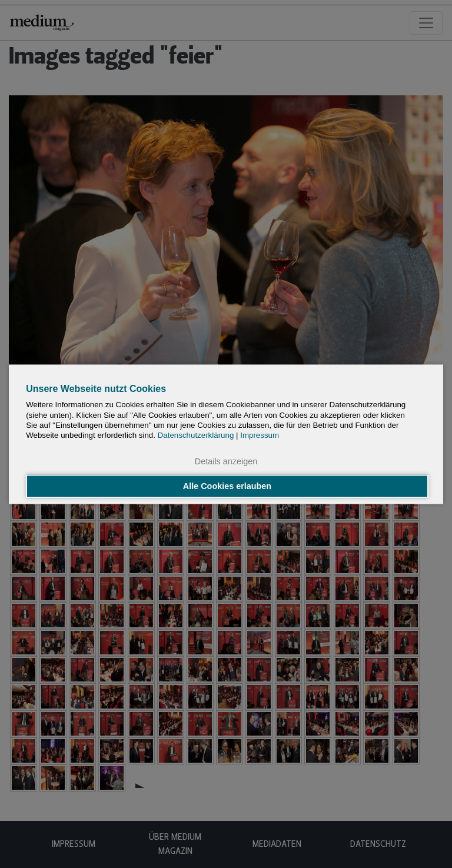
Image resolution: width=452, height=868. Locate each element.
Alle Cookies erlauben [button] (227, 486)
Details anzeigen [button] (226, 462)
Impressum (260, 436)
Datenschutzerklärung (196, 436)
